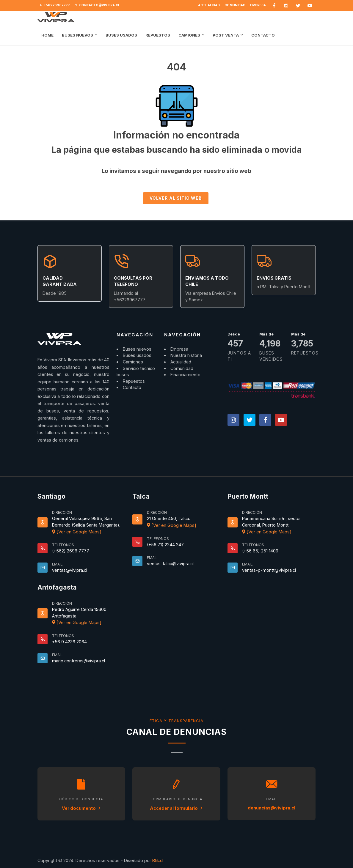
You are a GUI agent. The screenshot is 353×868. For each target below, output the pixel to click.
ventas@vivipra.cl (70, 566)
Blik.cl (158, 856)
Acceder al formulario (176, 804)
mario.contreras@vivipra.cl (79, 656)
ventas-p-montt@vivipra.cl (269, 566)
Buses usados (137, 351)
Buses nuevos (137, 345)
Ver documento (81, 804)
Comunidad (235, 5)
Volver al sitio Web (176, 194)
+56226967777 (55, 5)
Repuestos (134, 377)
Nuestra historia (186, 351)
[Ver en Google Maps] (77, 527)
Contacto (132, 383)
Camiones (133, 357)
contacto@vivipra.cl (97, 5)
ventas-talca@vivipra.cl (170, 559)
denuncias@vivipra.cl (272, 803)
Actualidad (209, 5)
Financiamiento (185, 370)
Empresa (258, 5)
